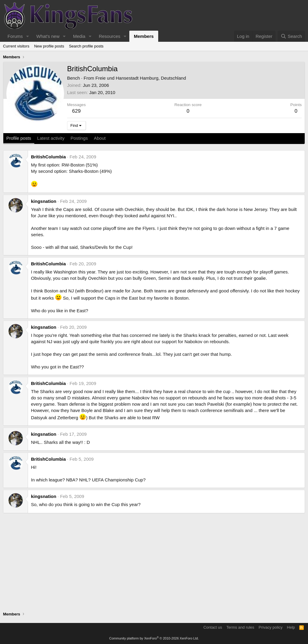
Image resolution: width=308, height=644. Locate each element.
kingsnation (44, 201)
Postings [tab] (79, 138)
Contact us (213, 627)
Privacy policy (271, 627)
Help (291, 627)
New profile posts (49, 46)
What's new (48, 36)
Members (144, 36)
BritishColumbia (48, 157)
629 (76, 111)
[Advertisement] (154, 563)
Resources (109, 36)
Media (79, 36)
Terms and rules (240, 627)
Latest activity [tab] (51, 138)
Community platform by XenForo (154, 638)
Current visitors (16, 46)
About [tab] (100, 138)
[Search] (291, 36)
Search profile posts (86, 46)
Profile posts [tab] (19, 138)
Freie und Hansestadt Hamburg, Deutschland (141, 78)
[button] (28, 36)
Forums (15, 36)
